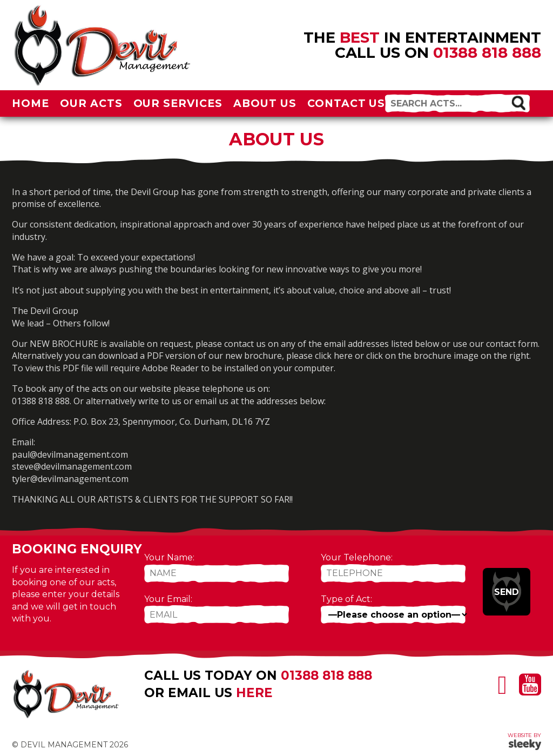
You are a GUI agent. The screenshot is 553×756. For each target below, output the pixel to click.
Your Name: (169, 557)
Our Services (178, 103)
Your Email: (168, 599)
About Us (265, 103)
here (254, 693)
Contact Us (346, 103)
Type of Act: (346, 599)
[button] (518, 103)
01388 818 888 (487, 52)
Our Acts (91, 103)
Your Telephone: (357, 557)
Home (31, 103)
